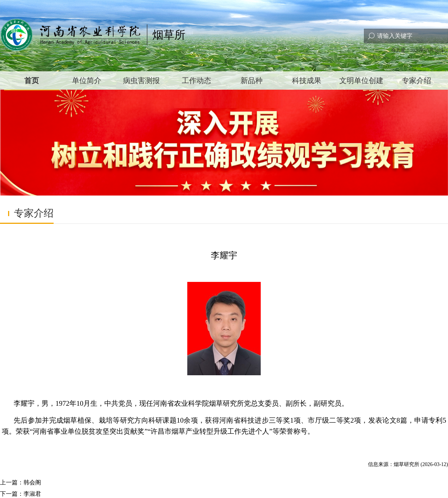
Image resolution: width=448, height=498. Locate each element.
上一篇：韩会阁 (21, 482)
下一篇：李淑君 (21, 494)
